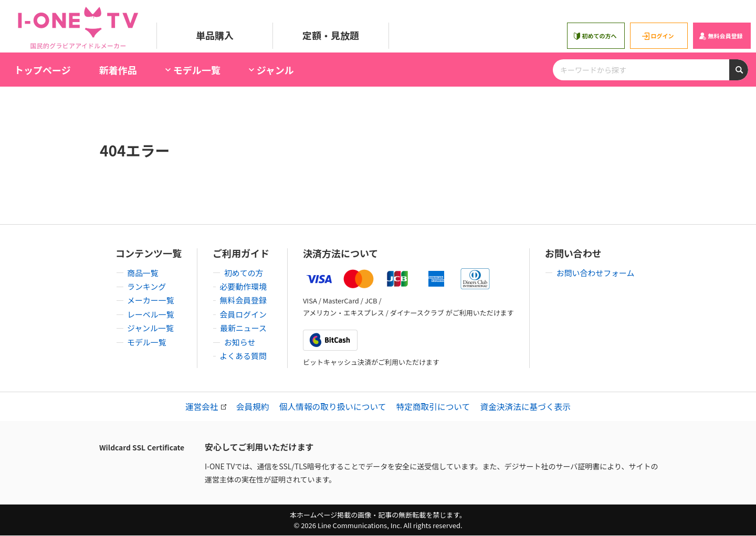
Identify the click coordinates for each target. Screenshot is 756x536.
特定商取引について (435, 407)
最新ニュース (246, 327)
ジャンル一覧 (151, 327)
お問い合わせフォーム (593, 272)
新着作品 (118, 70)
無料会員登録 (720, 36)
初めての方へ (594, 36)
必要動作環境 (247, 286)
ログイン (657, 36)
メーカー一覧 (152, 300)
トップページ (43, 70)
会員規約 (250, 407)
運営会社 (202, 407)
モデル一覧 (148, 341)
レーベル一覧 (152, 313)
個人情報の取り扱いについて (332, 407)
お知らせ (238, 341)
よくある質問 (247, 354)
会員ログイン (247, 313)
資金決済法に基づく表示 (529, 407)
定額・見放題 (331, 35)
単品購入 (215, 35)
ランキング (148, 286)
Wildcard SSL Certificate (142, 448)
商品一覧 (143, 272)
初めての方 (243, 272)
